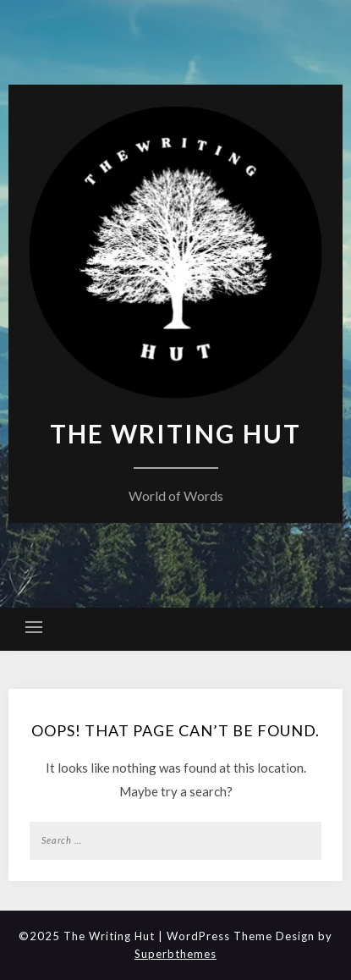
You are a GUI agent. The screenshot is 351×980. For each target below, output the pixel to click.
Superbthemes (175, 954)
